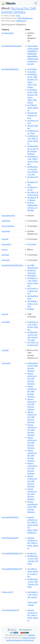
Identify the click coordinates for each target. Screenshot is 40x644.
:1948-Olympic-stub (33, 267)
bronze (6, 221)
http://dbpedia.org (25, 18)
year (5, 314)
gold (5, 239)
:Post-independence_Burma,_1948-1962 (32, 206)
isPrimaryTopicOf (10, 538)
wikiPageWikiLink (10, 69)
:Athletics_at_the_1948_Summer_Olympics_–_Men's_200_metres (33, 96)
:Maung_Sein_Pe (32, 188)
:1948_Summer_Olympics (33, 108)
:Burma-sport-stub (32, 272)
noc (5, 250)
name (7, 592)
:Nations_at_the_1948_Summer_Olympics (33, 160)
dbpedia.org (21, 21)
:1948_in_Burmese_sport (33, 194)
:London (32, 72)
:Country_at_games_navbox (33, 291)
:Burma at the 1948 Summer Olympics (33, 367)
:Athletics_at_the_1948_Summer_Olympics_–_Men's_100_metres (33, 81)
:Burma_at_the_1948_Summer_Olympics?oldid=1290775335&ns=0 (33, 525)
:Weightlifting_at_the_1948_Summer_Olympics (33, 150)
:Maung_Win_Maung (33, 199)
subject (6, 322)
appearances (8, 216)
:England (32, 69)
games (6, 231)
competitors (8, 226)
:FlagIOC (32, 275)
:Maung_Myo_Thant (33, 132)
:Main (31, 309)
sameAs (6, 363)
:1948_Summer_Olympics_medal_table (33, 573)
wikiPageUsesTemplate (12, 265)
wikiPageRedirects (12, 553)
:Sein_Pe (32, 553)
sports (6, 260)
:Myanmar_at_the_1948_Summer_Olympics (33, 560)
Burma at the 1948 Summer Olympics (19, 10)
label (5, 350)
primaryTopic (10, 610)
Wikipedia (31, 635)
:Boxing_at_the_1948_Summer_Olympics (33, 140)
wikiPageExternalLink (12, 46)
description (8, 33)
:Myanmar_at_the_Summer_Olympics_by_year (33, 171)
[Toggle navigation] (36, 3)
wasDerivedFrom (10, 517)
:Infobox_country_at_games (33, 304)
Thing (18, 16)
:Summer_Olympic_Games (33, 115)
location (6, 244)
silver (5, 255)
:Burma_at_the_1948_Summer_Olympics (33, 543)
